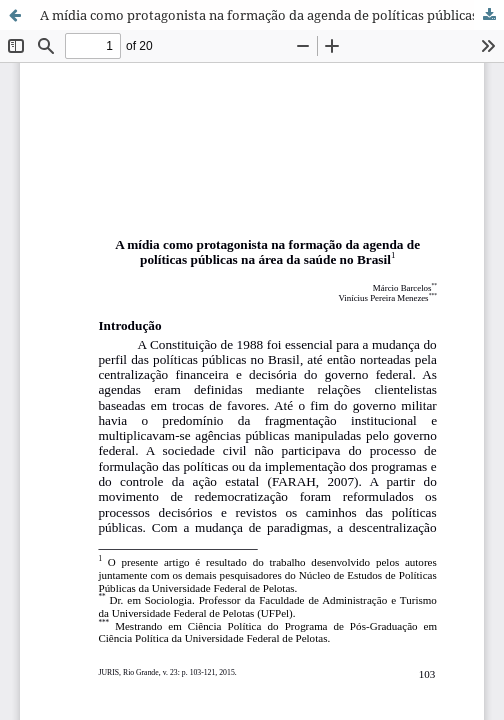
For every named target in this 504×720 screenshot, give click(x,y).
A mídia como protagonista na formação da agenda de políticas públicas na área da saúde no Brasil (272, 15)
